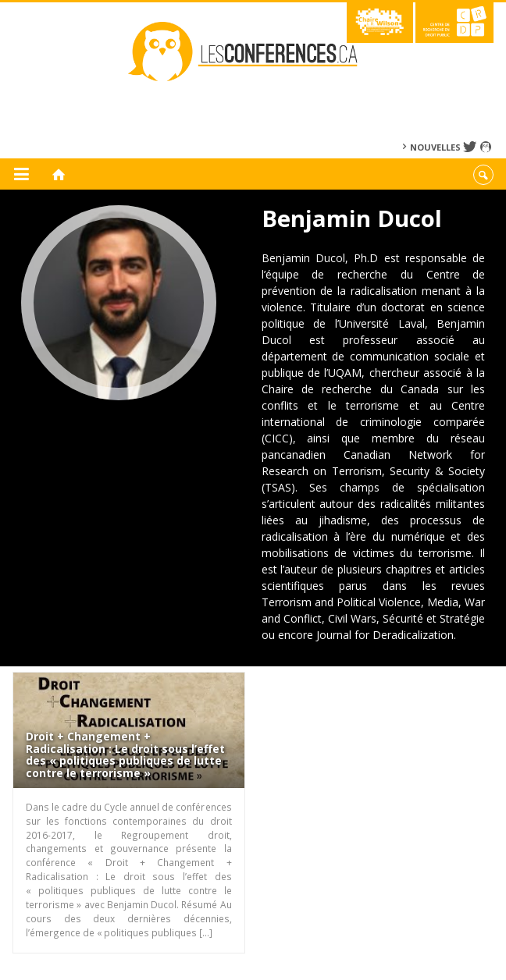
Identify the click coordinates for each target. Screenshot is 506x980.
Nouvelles (435, 147)
